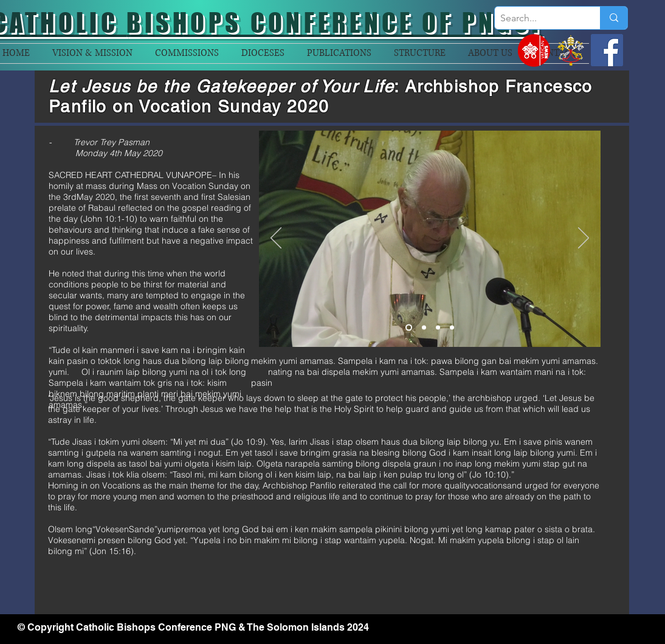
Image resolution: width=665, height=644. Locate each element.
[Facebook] (607, 50)
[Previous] (276, 239)
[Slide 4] (452, 328)
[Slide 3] (438, 328)
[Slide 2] (424, 328)
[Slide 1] (409, 328)
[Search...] (537, 18)
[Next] (584, 239)
